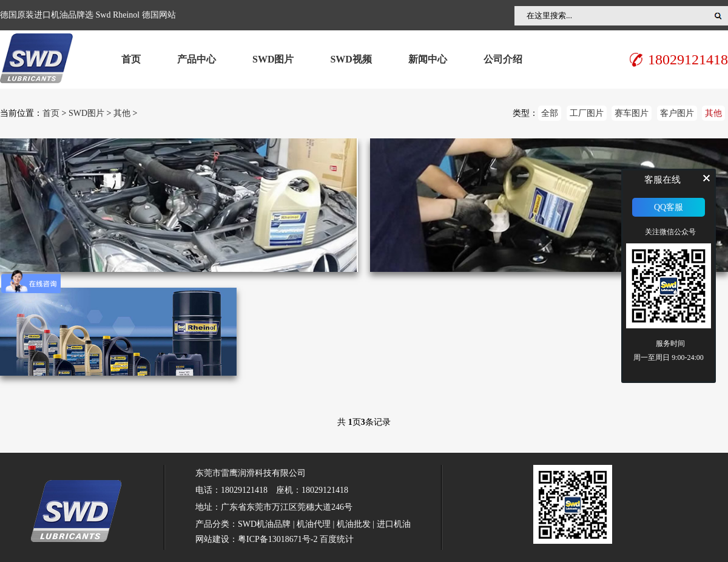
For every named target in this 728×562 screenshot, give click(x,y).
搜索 (718, 16)
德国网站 (159, 15)
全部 (550, 113)
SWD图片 (273, 59)
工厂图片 (587, 113)
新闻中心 (428, 59)
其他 (122, 113)
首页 (131, 59)
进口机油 (394, 524)
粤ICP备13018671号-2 (278, 539)
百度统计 (337, 539)
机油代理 (314, 524)
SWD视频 (351, 59)
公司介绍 (503, 59)
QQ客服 (669, 207)
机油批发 (354, 524)
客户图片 (677, 113)
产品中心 (197, 59)
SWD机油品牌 (264, 524)
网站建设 (212, 539)
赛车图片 (632, 113)
